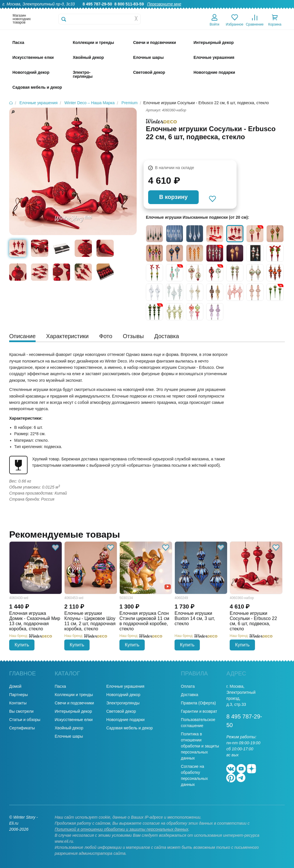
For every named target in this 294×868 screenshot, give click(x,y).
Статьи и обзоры (25, 720)
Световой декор (121, 711)
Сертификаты (22, 728)
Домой (15, 686)
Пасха (60, 686)
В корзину (173, 197)
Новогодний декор (123, 695)
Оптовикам (192, 10)
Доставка (217, 10)
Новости (259, 10)
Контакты (282, 10)
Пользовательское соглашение (198, 723)
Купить (22, 645)
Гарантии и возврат (199, 711)
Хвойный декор (69, 728)
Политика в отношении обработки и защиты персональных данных (200, 746)
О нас (147, 10)
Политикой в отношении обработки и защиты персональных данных (121, 829)
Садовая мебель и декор (129, 728)
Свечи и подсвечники (74, 703)
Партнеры (19, 695)
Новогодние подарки (125, 720)
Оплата (238, 10)
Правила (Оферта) (198, 703)
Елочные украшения (125, 686)
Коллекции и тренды (74, 695)
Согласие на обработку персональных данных (194, 775)
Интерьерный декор (73, 711)
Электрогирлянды (123, 703)
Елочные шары (69, 736)
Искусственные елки (73, 720)
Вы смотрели (21, 711)
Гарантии (167, 10)
